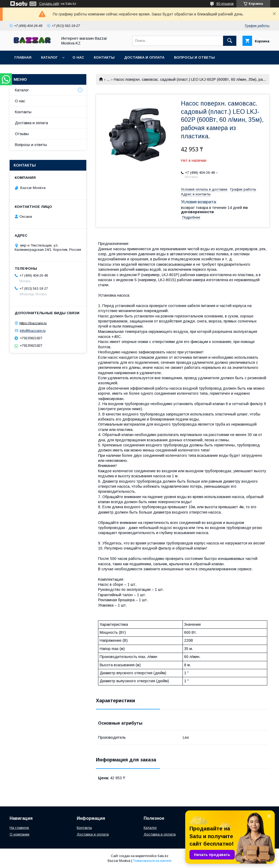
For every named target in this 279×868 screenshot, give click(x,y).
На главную (19, 828)
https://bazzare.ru (33, 323)
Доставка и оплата (144, 57)
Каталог (49, 57)
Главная (23, 57)
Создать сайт (49, 4)
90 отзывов (225, 4)
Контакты (104, 57)
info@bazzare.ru (33, 331)
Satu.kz (163, 856)
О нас (78, 57)
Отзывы (22, 134)
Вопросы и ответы (194, 57)
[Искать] (230, 41)
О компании (19, 834)
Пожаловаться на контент (152, 861)
